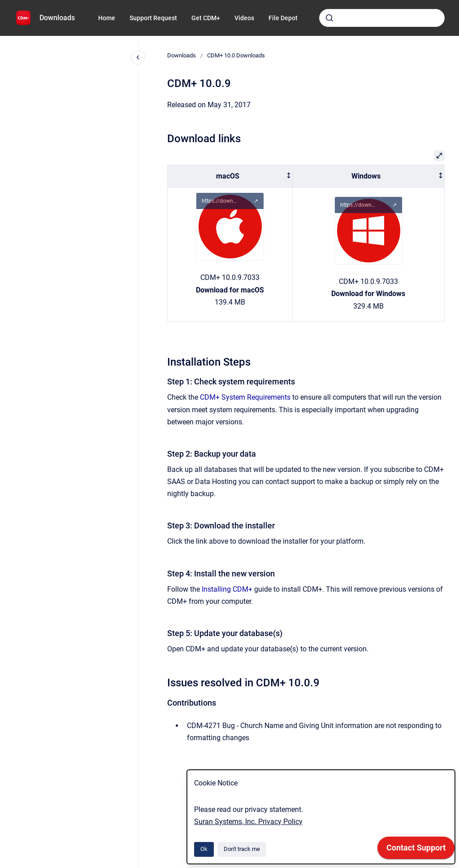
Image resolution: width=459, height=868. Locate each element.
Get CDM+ (206, 18)
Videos (244, 18)
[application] (416, 850)
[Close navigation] (138, 57)
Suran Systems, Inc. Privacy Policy (248, 822)
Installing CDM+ (227, 589)
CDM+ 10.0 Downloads (236, 55)
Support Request (153, 18)
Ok (204, 849)
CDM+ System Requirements (245, 397)
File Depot (283, 18)
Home (107, 18)
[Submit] (329, 18)
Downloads (57, 18)
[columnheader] (230, 176)
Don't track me (242, 849)
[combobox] (382, 18)
